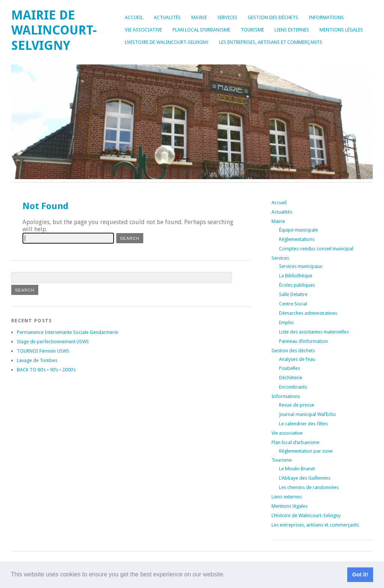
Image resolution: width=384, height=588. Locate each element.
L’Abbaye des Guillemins (305, 478)
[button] (228, 575)
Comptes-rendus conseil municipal (316, 249)
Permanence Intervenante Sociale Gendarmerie (67, 332)
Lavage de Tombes (37, 360)
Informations (326, 17)
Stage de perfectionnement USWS (53, 342)
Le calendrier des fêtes (303, 424)
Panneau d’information (303, 341)
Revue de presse (297, 405)
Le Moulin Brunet (297, 469)
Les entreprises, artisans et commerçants (271, 42)
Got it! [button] (360, 575)
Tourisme (252, 30)
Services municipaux (301, 266)
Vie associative (143, 30)
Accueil (134, 17)
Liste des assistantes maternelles (314, 332)
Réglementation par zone (306, 451)
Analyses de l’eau (297, 359)
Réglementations (297, 239)
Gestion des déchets (273, 17)
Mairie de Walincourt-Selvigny (54, 30)
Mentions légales (341, 30)
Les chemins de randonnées (309, 487)
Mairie (199, 17)
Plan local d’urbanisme (201, 30)
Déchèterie (291, 378)
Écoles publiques (297, 285)
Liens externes (292, 30)
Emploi (286, 322)
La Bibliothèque (296, 276)
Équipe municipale (298, 230)
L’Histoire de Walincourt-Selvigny (167, 42)
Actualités (167, 17)
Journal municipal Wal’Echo (307, 414)
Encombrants (293, 387)
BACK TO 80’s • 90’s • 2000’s (46, 370)
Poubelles (289, 368)
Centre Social (293, 304)
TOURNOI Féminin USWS (43, 351)
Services (227, 17)
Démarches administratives (308, 313)
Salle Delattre (293, 294)
